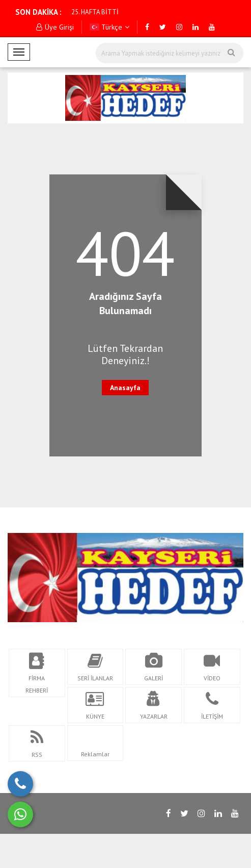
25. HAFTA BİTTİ (95, 12)
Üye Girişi (55, 27)
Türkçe (109, 27)
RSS (90, 813)
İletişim (122, 813)
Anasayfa (125, 388)
